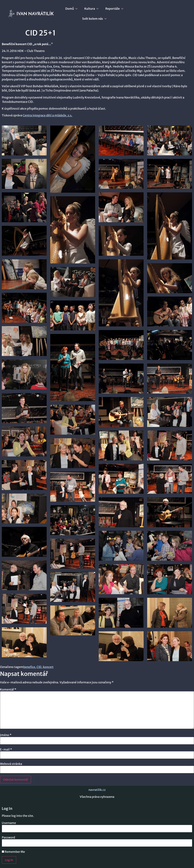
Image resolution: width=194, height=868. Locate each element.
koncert (48, 667)
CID (39, 667)
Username (9, 823)
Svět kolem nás (94, 19)
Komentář (8, 689)
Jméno (6, 735)
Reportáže (114, 9)
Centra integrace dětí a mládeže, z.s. (48, 115)
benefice (29, 667)
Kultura (91, 9)
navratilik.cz (97, 790)
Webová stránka (11, 764)
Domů (71, 9)
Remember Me (13, 852)
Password (8, 837)
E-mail (6, 749)
